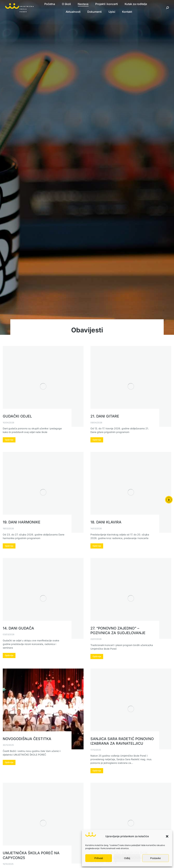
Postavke (155, 858)
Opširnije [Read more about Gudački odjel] (9, 440)
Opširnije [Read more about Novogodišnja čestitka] (9, 762)
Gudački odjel (17, 416)
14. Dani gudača (18, 628)
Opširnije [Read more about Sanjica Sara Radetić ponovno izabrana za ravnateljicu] (97, 771)
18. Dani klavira (106, 522)
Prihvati (99, 858)
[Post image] (43, 386)
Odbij (127, 858)
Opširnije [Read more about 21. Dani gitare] (97, 440)
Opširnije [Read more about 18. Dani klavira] (97, 546)
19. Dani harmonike (22, 522)
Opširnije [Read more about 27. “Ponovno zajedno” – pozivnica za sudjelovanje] (97, 656)
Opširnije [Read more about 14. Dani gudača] (9, 655)
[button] (167, 836)
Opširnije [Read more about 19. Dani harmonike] (9, 546)
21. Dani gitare (105, 416)
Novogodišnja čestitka (27, 739)
